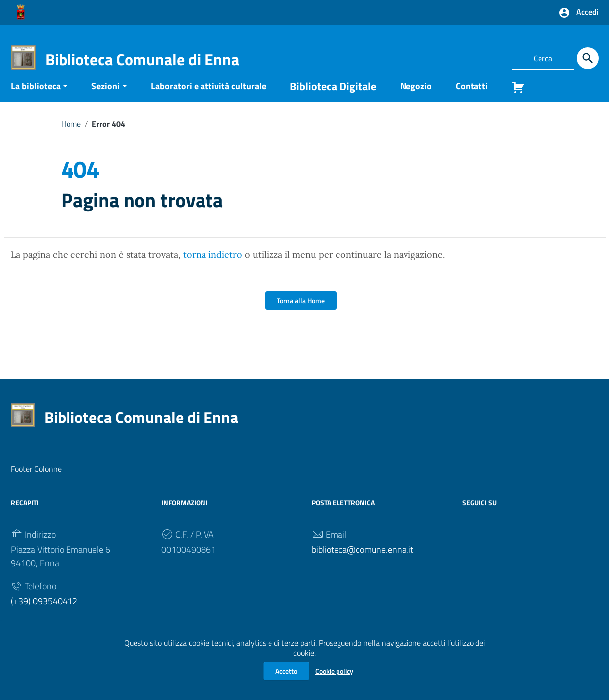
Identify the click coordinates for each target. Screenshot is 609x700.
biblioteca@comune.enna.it (363, 559)
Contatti (472, 96)
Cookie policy (334, 671)
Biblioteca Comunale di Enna (142, 59)
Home (71, 133)
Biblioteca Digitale (333, 96)
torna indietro (213, 264)
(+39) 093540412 (44, 611)
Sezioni (105, 96)
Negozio (416, 96)
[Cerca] (588, 58)
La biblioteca (36, 96)
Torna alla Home (301, 311)
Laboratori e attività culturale (208, 96)
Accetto (286, 671)
